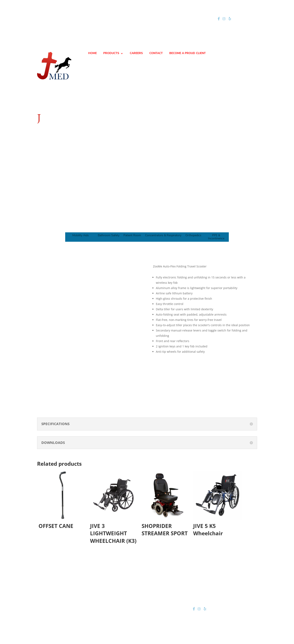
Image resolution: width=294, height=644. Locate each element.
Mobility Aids (81, 236)
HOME (92, 53)
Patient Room (132, 236)
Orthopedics (193, 236)
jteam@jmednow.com (149, 19)
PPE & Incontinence (216, 237)
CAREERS (136, 53)
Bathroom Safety (109, 236)
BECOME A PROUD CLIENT (188, 53)
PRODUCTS (111, 53)
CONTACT (156, 53)
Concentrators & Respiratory (163, 236)
